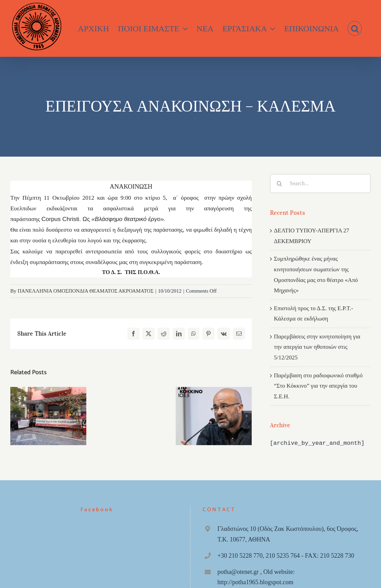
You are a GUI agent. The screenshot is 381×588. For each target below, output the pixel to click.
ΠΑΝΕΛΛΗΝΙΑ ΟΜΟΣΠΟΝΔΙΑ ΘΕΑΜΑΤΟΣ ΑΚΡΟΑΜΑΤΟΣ (85, 291)
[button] (355, 28)
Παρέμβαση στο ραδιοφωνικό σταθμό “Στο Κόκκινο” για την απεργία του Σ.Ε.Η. (318, 386)
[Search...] (320, 183)
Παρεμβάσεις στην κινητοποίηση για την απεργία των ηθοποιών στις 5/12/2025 (317, 347)
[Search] (280, 183)
